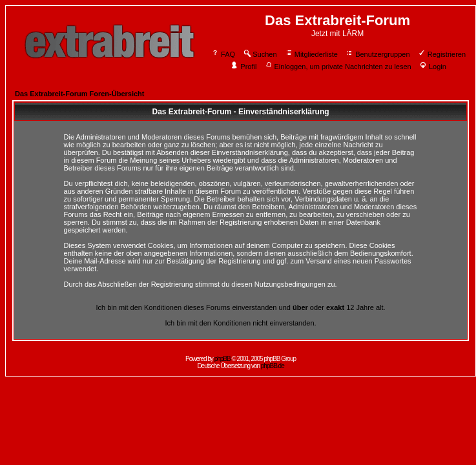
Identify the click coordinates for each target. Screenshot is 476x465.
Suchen (260, 54)
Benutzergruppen (378, 54)
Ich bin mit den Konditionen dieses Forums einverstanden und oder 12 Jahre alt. (240, 307)
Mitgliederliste (311, 54)
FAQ (223, 54)
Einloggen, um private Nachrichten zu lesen (338, 67)
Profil (243, 67)
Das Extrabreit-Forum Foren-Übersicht (79, 94)
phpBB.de (273, 366)
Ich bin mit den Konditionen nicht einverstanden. (240, 323)
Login (433, 67)
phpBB (222, 359)
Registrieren (442, 54)
